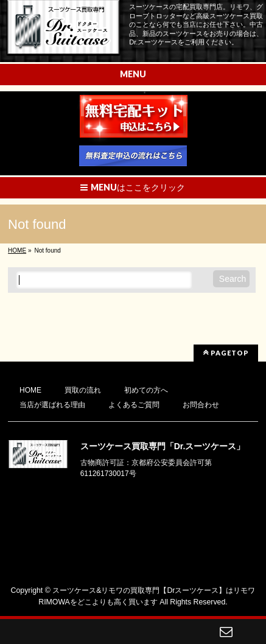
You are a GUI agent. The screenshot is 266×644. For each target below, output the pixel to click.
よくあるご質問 (134, 405)
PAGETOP (226, 352)
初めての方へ (146, 390)
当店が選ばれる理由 (52, 405)
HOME (30, 390)
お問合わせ (201, 405)
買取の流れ (83, 390)
